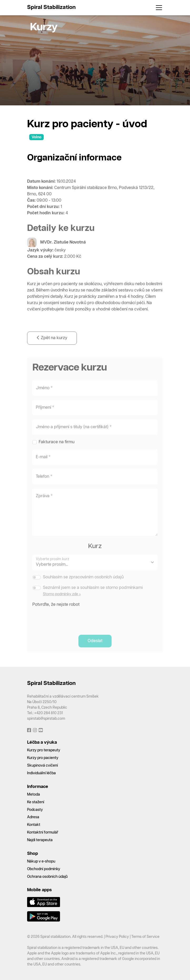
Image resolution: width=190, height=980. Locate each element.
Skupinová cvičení (42, 766)
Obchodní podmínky (44, 869)
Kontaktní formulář (43, 832)
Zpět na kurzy (52, 345)
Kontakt (34, 825)
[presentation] (72, 625)
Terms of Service (145, 937)
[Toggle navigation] (157, 8)
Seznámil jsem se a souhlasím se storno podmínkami (93, 594)
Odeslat (95, 648)
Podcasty (35, 810)
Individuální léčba (41, 773)
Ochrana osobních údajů (47, 877)
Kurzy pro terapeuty (44, 750)
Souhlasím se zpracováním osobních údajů (83, 584)
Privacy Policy (117, 937)
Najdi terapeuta (40, 840)
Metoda (34, 795)
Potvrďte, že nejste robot (56, 611)
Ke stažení (36, 802)
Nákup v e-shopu (41, 861)
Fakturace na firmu (57, 449)
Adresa (33, 817)
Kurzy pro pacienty (43, 758)
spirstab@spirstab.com (46, 719)
